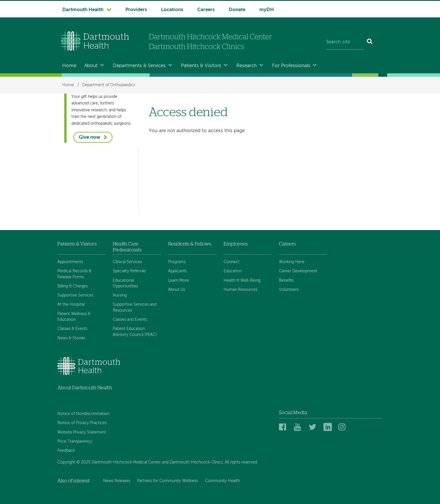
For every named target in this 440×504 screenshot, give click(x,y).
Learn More (179, 281)
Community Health (222, 481)
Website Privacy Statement (82, 432)
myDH (267, 10)
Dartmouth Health (83, 10)
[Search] (370, 42)
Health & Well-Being (242, 281)
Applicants (177, 271)
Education (233, 271)
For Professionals (291, 66)
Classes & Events (72, 329)
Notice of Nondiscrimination (83, 414)
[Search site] (345, 42)
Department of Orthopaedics (109, 85)
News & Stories (71, 338)
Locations (172, 10)
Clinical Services (127, 262)
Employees (236, 244)
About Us (177, 290)
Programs (177, 262)
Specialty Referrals (129, 271)
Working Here (292, 262)
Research (247, 66)
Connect (232, 262)
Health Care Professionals (127, 247)
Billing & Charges (73, 286)
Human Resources (240, 290)
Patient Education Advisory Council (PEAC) (135, 332)
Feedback (66, 451)
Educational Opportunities (125, 283)
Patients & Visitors (201, 66)
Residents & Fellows (190, 244)
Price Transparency (75, 441)
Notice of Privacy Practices (82, 423)
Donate (237, 10)
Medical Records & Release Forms (74, 274)
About (91, 66)
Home (69, 66)
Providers (136, 10)
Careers (206, 10)
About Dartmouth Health (85, 388)
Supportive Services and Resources (135, 307)
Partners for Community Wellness (167, 481)
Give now (90, 137)
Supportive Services (75, 295)
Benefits (286, 281)
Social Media (293, 413)
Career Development (298, 271)
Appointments (70, 262)
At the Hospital (71, 305)
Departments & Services (139, 66)
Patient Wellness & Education (74, 317)
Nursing (120, 295)
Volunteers (289, 290)
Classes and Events (130, 320)
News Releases (117, 481)
